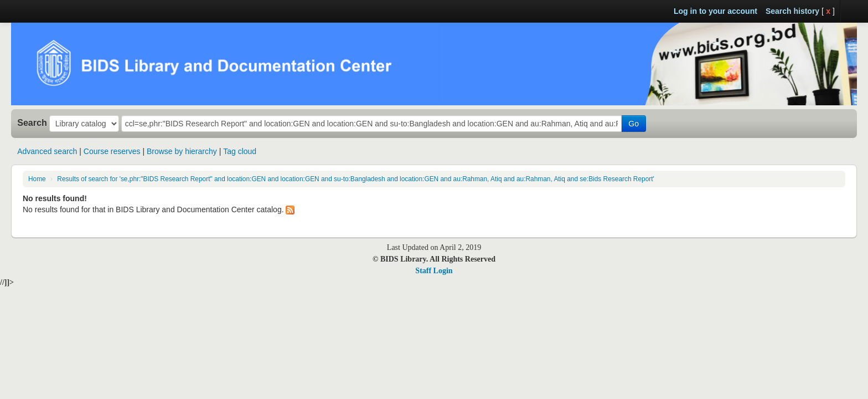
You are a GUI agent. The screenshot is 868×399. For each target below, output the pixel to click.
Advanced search (47, 151)
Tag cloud (240, 151)
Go (634, 124)
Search (32, 122)
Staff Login (434, 271)
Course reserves (112, 151)
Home (37, 179)
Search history (792, 11)
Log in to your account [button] (715, 11)
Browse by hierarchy (182, 151)
